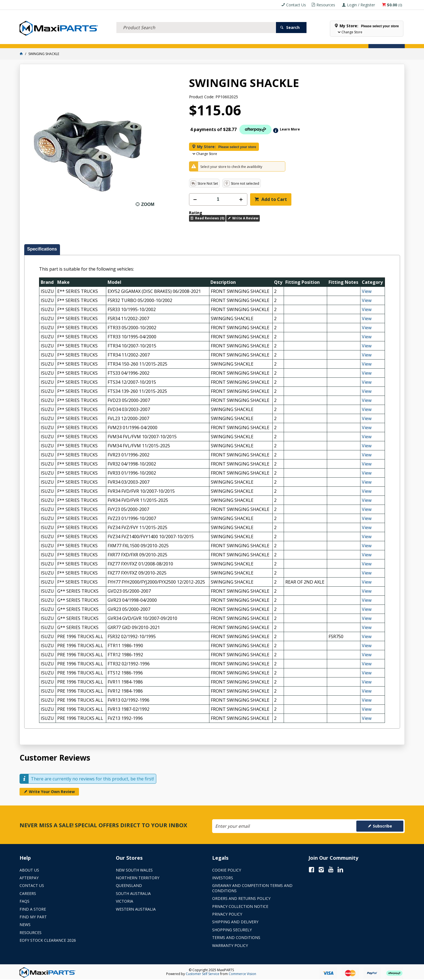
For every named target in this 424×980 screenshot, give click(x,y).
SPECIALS (234, 41)
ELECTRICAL (63, 41)
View (367, 291)
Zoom (148, 204)
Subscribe (382, 826)
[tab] (42, 250)
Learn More (290, 129)
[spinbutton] (218, 199)
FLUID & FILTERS (95, 41)
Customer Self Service (203, 974)
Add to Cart (274, 199)
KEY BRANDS (208, 41)
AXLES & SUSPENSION (171, 41)
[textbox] (196, 21)
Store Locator (263, 41)
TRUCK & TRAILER (131, 41)
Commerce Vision (242, 974)
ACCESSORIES (35, 41)
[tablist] (212, 486)
